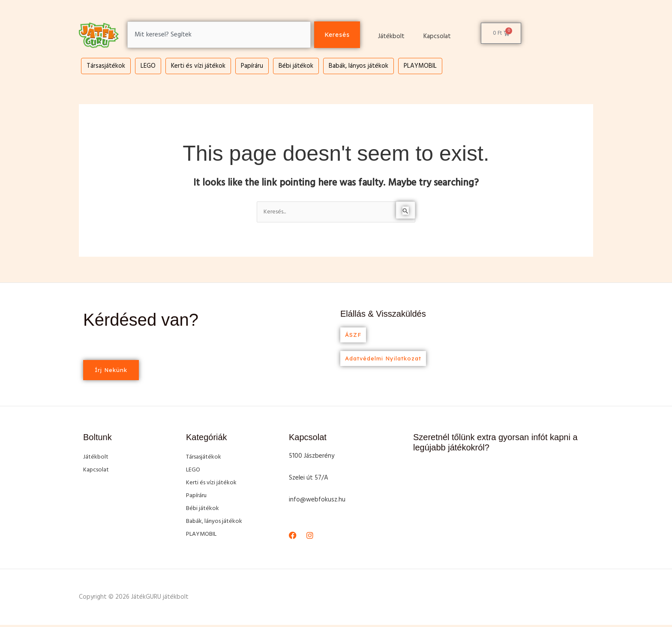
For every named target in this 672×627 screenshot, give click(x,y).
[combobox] (217, 35)
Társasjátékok (106, 66)
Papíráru (252, 66)
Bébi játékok (296, 66)
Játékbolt (391, 36)
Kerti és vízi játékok (198, 66)
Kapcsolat (437, 36)
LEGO (148, 66)
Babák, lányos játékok (358, 66)
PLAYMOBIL (420, 66)
